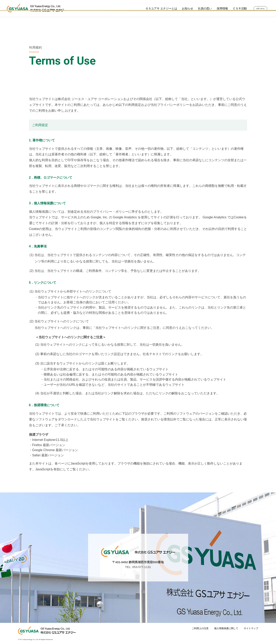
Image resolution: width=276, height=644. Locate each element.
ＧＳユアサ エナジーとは (154, 8)
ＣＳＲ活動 (233, 8)
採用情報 (215, 8)
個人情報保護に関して (226, 628)
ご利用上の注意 (200, 628)
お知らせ (180, 8)
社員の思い (198, 8)
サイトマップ (251, 628)
